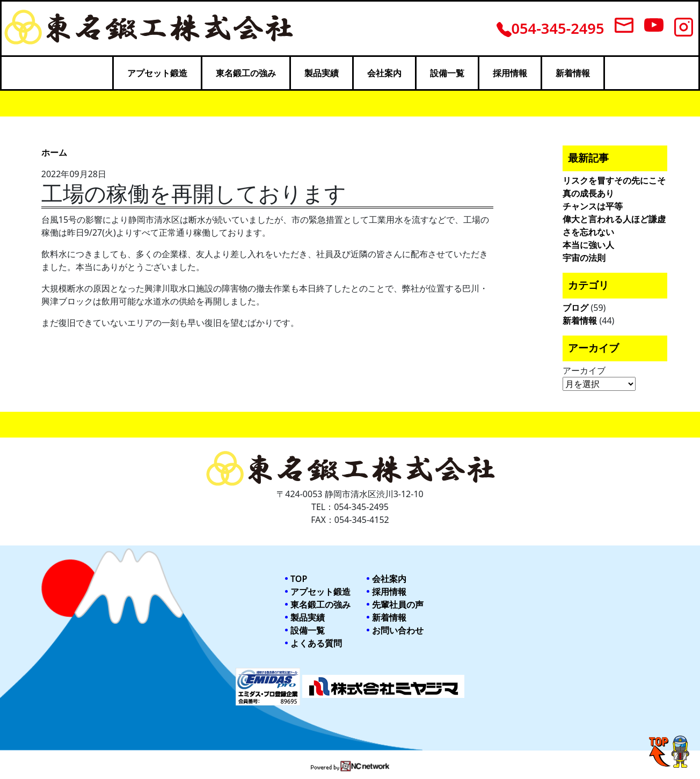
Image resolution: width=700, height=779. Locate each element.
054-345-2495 (550, 28)
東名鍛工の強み (246, 73)
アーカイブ (584, 370)
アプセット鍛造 (157, 73)
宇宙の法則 (584, 258)
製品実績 (322, 73)
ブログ (575, 308)
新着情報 (573, 73)
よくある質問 (316, 643)
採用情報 (510, 73)
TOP (299, 579)
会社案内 (384, 73)
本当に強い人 (588, 245)
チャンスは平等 (593, 206)
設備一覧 (447, 73)
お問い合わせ (398, 630)
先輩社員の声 (398, 605)
